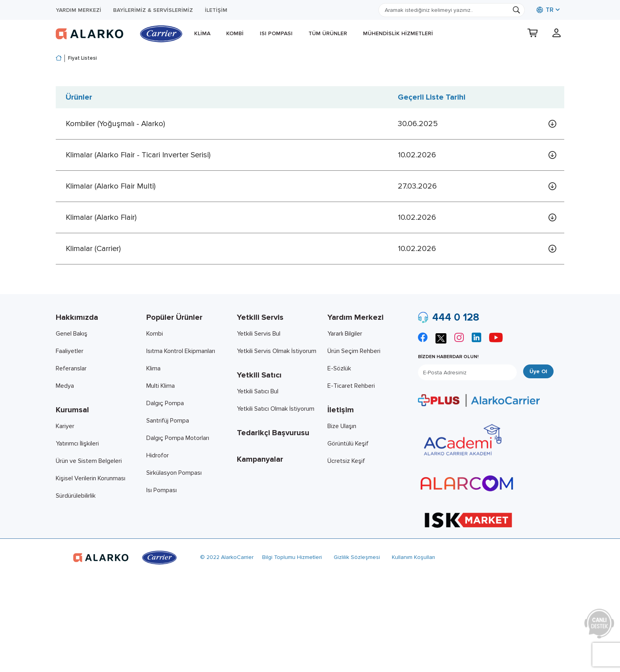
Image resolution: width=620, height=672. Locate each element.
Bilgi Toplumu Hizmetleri (292, 557)
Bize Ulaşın (342, 426)
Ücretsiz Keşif (346, 461)
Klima (202, 33)
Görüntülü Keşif (348, 444)
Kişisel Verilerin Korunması (91, 478)
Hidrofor (158, 455)
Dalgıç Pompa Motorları (178, 438)
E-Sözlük (339, 368)
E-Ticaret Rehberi (351, 386)
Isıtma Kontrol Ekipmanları (181, 351)
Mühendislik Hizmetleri (398, 33)
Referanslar (71, 368)
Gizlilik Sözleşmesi (357, 557)
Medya (65, 386)
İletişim (216, 10)
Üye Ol (538, 371)
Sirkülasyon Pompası (174, 473)
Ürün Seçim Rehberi (354, 351)
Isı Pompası (276, 33)
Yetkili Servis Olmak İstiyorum (277, 351)
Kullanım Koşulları (413, 557)
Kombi (235, 33)
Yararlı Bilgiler (345, 334)
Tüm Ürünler (328, 33)
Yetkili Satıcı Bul (258, 391)
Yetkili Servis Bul (259, 334)
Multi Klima (161, 386)
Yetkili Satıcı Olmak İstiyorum (276, 409)
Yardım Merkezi (78, 10)
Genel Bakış (72, 334)
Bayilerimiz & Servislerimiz (153, 10)
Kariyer (65, 426)
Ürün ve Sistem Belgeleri (89, 461)
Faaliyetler (70, 351)
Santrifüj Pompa (168, 421)
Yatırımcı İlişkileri (77, 444)
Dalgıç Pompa (165, 403)
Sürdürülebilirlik (76, 496)
